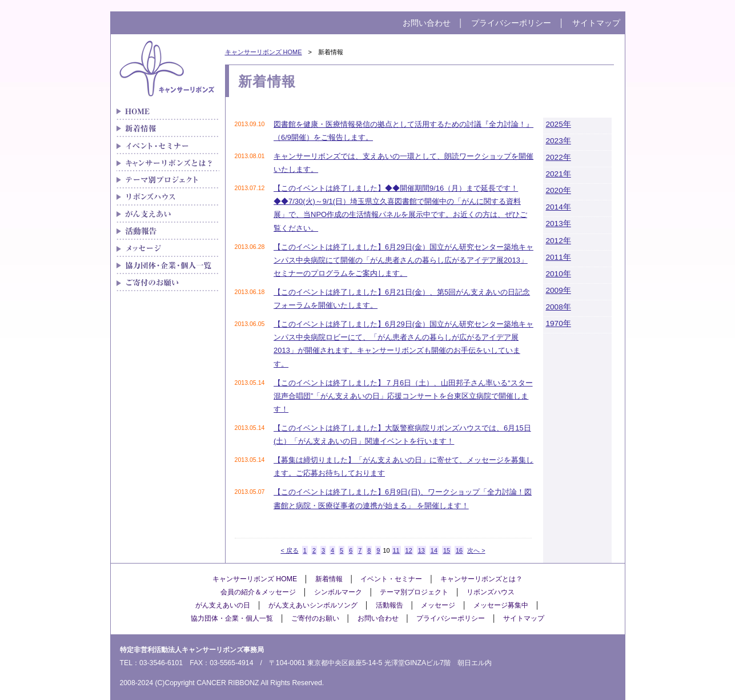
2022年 (559, 157)
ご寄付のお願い (168, 283)
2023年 (559, 141)
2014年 (559, 207)
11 (396, 550)
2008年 (559, 307)
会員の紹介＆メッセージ (258, 592)
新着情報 (168, 128)
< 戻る (289, 550)
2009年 (559, 290)
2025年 (559, 124)
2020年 (559, 190)
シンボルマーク (338, 592)
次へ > (476, 550)
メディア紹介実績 (168, 231)
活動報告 (389, 605)
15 (447, 550)
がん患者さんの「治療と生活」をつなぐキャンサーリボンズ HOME (168, 111)
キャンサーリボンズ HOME (264, 52)
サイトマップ (596, 23)
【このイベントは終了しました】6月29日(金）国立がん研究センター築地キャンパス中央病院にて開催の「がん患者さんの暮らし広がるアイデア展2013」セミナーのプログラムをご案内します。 (403, 260)
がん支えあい (168, 214)
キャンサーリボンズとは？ (168, 163)
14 (434, 550)
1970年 (559, 323)
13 (421, 550)
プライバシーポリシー (511, 23)
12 (409, 550)
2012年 (559, 241)
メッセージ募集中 (501, 605)
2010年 (559, 274)
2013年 (559, 224)
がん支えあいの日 (223, 605)
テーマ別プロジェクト (168, 180)
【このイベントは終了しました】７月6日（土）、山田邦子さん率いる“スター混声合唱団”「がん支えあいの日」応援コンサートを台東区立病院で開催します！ (403, 396)
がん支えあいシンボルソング (313, 605)
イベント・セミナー (168, 146)
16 (459, 550)
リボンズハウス (168, 197)
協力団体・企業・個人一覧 (168, 265)
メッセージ (168, 248)
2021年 (559, 174)
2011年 (559, 257)
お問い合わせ (427, 23)
